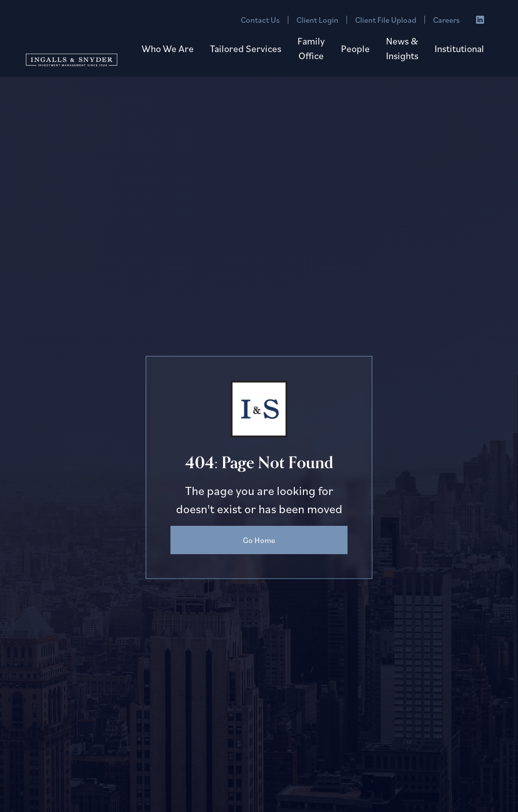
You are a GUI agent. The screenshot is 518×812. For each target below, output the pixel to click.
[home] (72, 58)
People (355, 48)
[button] (168, 49)
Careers (446, 20)
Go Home (259, 540)
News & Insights (402, 48)
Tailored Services (246, 48)
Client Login (317, 20)
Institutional (459, 48)
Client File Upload (386, 20)
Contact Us (260, 20)
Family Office (311, 48)
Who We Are (168, 48)
